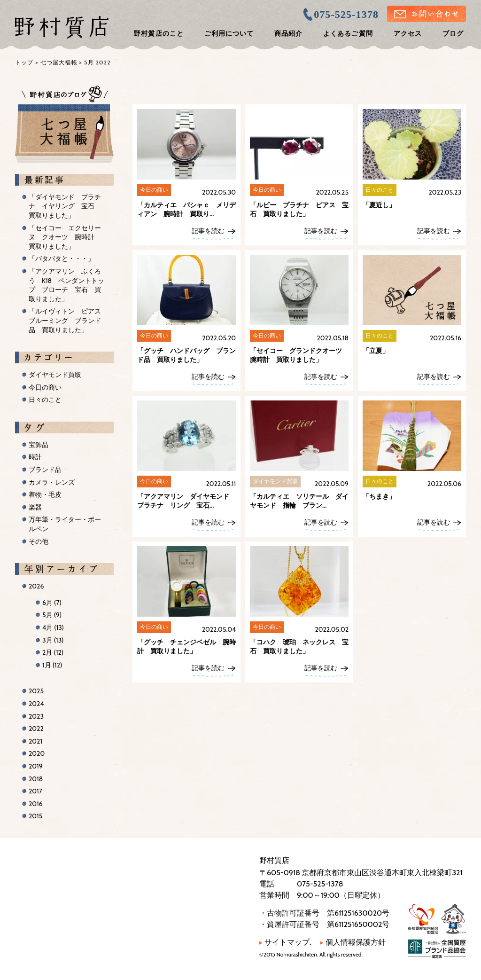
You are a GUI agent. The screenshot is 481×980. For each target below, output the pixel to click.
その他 (39, 541)
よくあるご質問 (348, 33)
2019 (36, 766)
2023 (36, 716)
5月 (52, 615)
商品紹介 (288, 33)
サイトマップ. (285, 942)
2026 (36, 586)
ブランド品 (45, 470)
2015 (35, 816)
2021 (35, 741)
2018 (36, 779)
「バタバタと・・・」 (62, 259)
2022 (36, 729)
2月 (53, 652)
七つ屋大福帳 (59, 62)
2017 (35, 791)
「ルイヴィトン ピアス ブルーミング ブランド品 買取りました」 (68, 320)
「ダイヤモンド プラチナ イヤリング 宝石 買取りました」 (65, 206)
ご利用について (229, 33)
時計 (35, 457)
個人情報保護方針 (353, 942)
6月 (52, 603)
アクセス (408, 33)
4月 (53, 627)
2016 (36, 804)
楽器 (35, 507)
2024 (36, 704)
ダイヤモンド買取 (55, 375)
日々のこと (45, 400)
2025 (36, 691)
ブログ (453, 33)
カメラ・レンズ (52, 482)
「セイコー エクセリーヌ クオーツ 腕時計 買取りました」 (65, 237)
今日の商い (45, 387)
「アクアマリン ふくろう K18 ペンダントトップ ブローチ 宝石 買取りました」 (66, 285)
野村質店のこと (159, 33)
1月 (52, 665)
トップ (24, 62)
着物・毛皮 (45, 494)
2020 (37, 753)
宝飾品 (39, 445)
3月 (53, 640)
